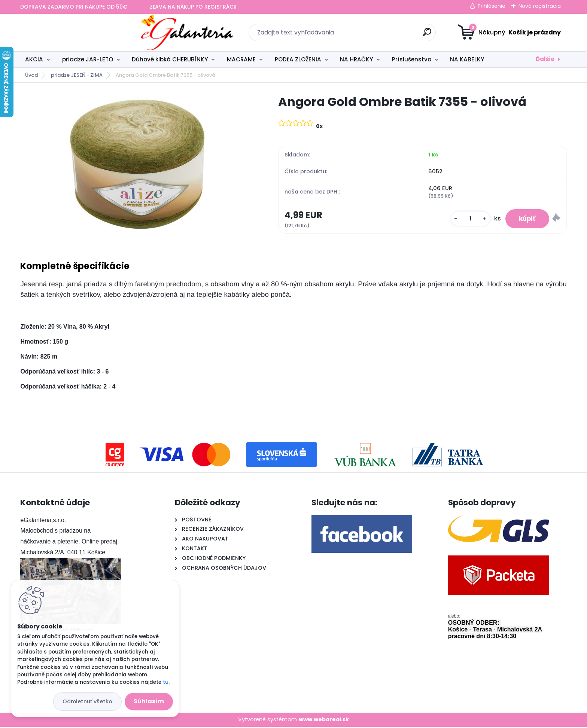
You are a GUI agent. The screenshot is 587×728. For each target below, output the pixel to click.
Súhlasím (149, 701)
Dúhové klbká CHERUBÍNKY (170, 59)
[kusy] (467, 219)
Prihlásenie (492, 6)
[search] (367, 35)
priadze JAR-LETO (88, 59)
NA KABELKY (467, 59)
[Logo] (66, 33)
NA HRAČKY (356, 59)
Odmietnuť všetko (87, 701)
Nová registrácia (540, 6)
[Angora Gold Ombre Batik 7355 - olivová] (137, 165)
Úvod (31, 75)
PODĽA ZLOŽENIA (298, 59)
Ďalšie (545, 59)
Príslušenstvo (412, 59)
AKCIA (34, 59)
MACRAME (241, 59)
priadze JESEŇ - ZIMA (77, 75)
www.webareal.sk (324, 721)
